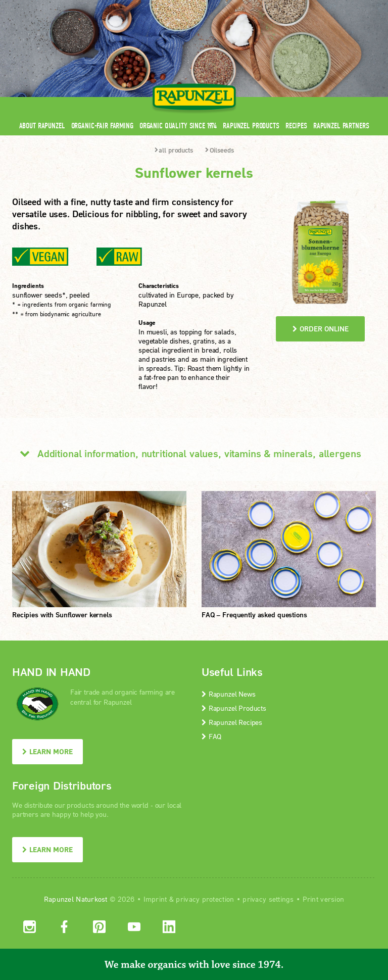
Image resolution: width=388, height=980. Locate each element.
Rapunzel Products (251, 126)
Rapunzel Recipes (232, 722)
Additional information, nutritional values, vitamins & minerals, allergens (187, 453)
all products (174, 150)
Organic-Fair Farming (102, 126)
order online (321, 329)
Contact (291, 6)
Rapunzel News (229, 694)
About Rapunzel (42, 126)
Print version (324, 899)
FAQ (211, 736)
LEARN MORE (47, 751)
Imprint (155, 899)
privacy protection (205, 899)
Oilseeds (220, 150)
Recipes (296, 126)
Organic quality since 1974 (178, 126)
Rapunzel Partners (341, 126)
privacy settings (268, 899)
